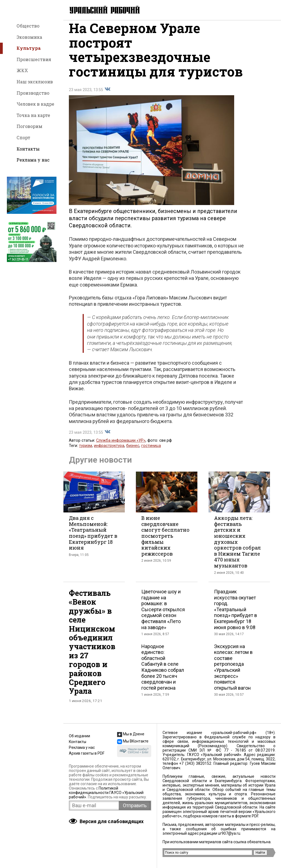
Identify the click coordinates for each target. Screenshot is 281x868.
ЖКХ (22, 70)
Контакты (28, 149)
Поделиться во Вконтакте (107, 95)
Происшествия (34, 59)
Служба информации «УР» (121, 447)
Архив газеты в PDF (87, 753)
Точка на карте (33, 115)
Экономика (29, 37)
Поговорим (29, 126)
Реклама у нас (33, 160)
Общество (28, 26)
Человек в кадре (35, 104)
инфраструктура (109, 452)
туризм (86, 452)
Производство (33, 93)
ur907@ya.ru (229, 833)
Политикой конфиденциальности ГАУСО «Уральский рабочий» (106, 793)
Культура (29, 48)
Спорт (23, 137)
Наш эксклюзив (35, 82)
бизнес (133, 452)
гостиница (151, 452)
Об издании (79, 736)
